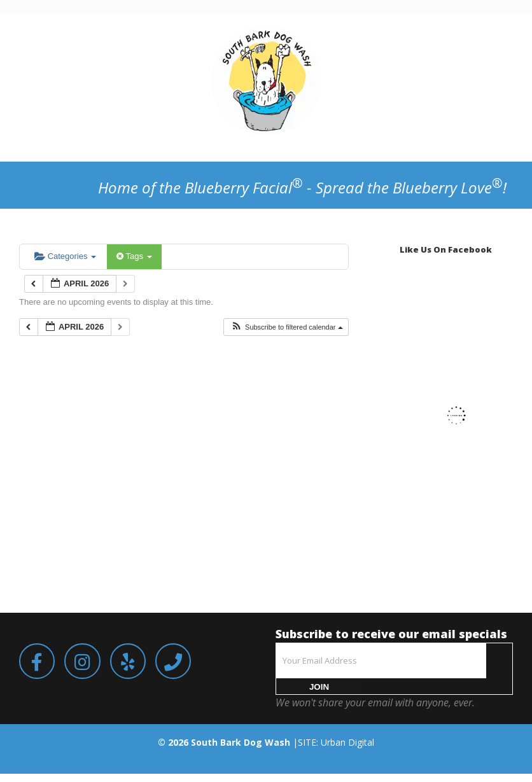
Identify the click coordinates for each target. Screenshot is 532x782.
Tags (134, 256)
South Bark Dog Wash (241, 742)
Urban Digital (347, 742)
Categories (65, 256)
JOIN (319, 687)
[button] (287, 327)
